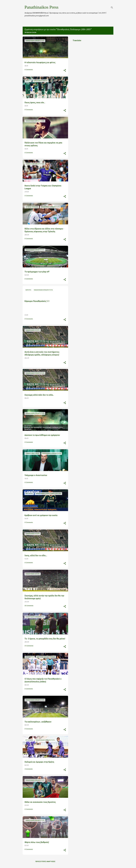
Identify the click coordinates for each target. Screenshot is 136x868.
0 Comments (29, 70)
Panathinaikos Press (41, 7)
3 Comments (29, 769)
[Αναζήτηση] (112, 8)
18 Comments (29, 606)
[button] (65, 71)
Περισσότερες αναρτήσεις (45, 861)
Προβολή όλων (30, 32)
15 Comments (29, 646)
